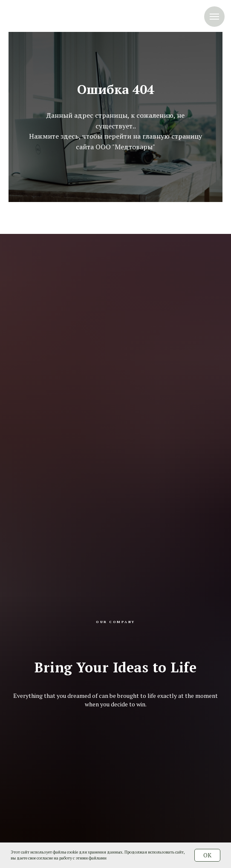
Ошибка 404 (116, 89)
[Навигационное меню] (214, 17)
